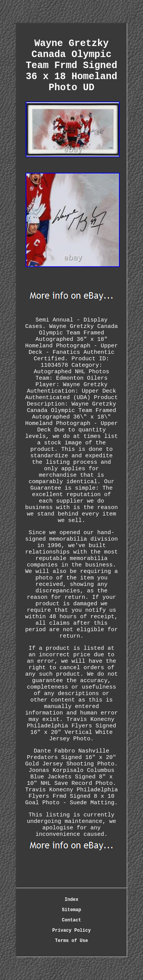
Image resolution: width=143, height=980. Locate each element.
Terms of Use (71, 941)
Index (71, 900)
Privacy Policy (71, 931)
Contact (71, 920)
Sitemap (71, 910)
